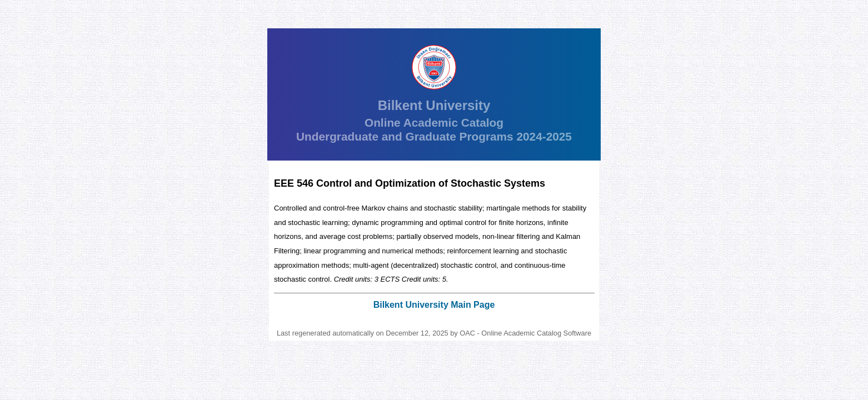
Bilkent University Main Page (434, 305)
